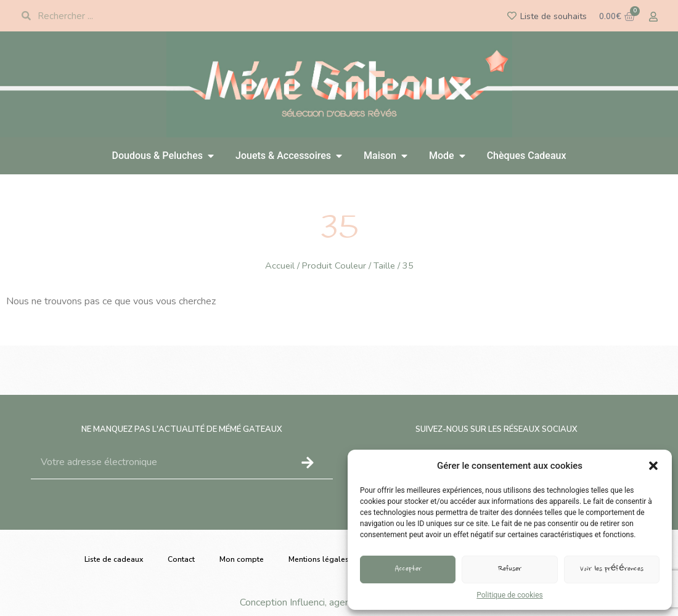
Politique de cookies (509, 595)
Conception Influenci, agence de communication (339, 602)
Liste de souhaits (553, 16)
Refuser (510, 569)
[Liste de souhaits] (512, 16)
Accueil (280, 265)
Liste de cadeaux (114, 559)
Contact (181, 559)
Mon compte (242, 559)
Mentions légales (319, 559)
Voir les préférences (612, 569)
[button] (653, 466)
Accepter (408, 569)
